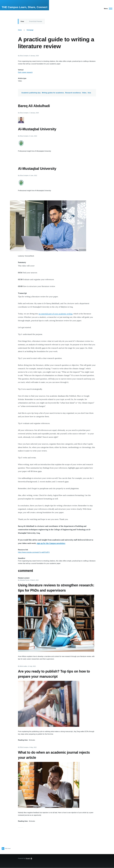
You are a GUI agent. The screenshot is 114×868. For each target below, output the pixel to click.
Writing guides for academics (53, 93)
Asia (89, 93)
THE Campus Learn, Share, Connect (25, 7)
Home (20, 30)
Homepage (30, 30)
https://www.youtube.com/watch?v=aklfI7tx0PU (34, 552)
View (22, 21)
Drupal (28, 858)
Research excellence (73, 93)
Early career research (25, 72)
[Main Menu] (108, 9)
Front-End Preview (36, 21)
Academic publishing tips (31, 93)
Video (84, 93)
